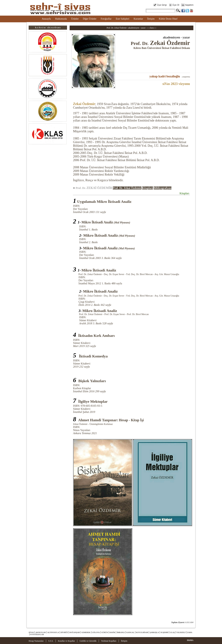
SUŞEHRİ (164, 632)
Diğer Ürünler (90, 19)
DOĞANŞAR (74, 632)
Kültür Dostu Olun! (168, 19)
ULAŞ (172, 632)
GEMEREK (86, 632)
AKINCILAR (41, 632)
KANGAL (130, 632)
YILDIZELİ (181, 632)
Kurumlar (138, 19)
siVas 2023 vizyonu (176, 84)
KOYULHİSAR (142, 632)
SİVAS (31, 632)
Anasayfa (46, 19)
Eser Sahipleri (122, 19)
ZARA (190, 632)
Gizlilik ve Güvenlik (88, 641)
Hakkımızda (61, 19)
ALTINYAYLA (53, 632)
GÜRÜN (105, 632)
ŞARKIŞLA (154, 632)
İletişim (151, 19)
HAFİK (112, 632)
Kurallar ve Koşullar (66, 641)
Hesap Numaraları (36, 641)
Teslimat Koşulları (109, 641)
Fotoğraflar (106, 19)
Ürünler (75, 19)
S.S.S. (51, 641)
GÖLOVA (96, 632)
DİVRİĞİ (64, 632)
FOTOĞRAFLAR (37, 634)
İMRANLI (121, 632)
